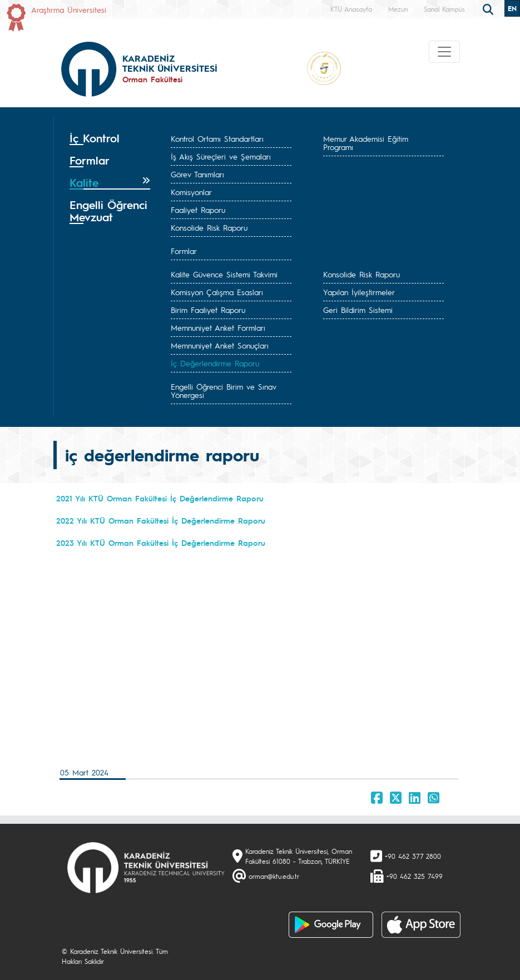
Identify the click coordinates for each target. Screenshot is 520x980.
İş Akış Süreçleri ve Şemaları (221, 156)
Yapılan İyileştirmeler (359, 292)
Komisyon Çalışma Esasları (217, 292)
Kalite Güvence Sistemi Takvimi (224, 274)
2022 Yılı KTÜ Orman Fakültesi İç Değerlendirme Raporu (162, 520)
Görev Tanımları (197, 174)
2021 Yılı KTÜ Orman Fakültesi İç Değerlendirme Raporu (162, 498)
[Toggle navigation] (444, 52)
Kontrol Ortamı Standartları (217, 138)
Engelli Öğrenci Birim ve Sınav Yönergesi (224, 390)
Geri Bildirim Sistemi (358, 310)
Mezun (398, 9)
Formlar (184, 251)
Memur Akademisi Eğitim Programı (366, 143)
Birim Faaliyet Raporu (208, 310)
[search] (489, 8)
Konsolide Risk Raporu (209, 227)
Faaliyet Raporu (198, 210)
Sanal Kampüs (444, 9)
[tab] (110, 138)
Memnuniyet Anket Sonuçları (220, 345)
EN (512, 8)
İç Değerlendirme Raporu (215, 363)
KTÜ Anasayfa (351, 9)
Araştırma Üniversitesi (69, 9)
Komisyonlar (191, 192)
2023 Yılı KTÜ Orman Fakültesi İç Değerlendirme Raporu (162, 543)
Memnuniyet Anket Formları (218, 327)
